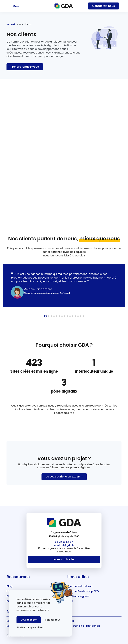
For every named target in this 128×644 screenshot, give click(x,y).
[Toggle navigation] (24, 6)
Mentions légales (78, 596)
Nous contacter (64, 559)
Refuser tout (53, 620)
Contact (103, 6)
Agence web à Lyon (79, 586)
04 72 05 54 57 (64, 542)
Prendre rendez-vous (25, 67)
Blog (9, 586)
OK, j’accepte (29, 620)
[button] (45, 316)
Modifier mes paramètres (30, 627)
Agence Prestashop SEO (83, 591)
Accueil (11, 24)
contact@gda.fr (64, 545)
